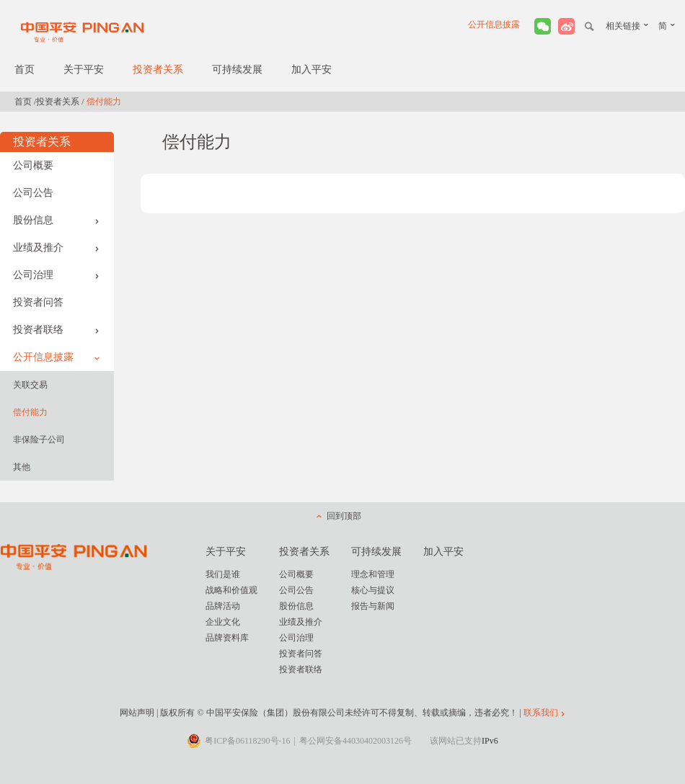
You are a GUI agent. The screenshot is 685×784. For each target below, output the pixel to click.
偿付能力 (30, 412)
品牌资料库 (227, 638)
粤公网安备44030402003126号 (355, 741)
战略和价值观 (231, 590)
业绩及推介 (56, 248)
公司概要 (33, 165)
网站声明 (137, 713)
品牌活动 (223, 606)
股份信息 (56, 220)
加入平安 (311, 70)
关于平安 (84, 70)
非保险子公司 (39, 440)
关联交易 (30, 385)
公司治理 (56, 275)
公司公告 (33, 193)
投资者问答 (38, 302)
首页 (25, 70)
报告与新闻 (373, 606)
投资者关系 (158, 70)
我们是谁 (223, 574)
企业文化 (223, 622)
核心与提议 (373, 590)
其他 (22, 467)
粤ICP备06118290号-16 (247, 741)
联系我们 (541, 713)
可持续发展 (237, 70)
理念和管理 (373, 574)
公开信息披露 (494, 24)
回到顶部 (344, 516)
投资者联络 (56, 330)
